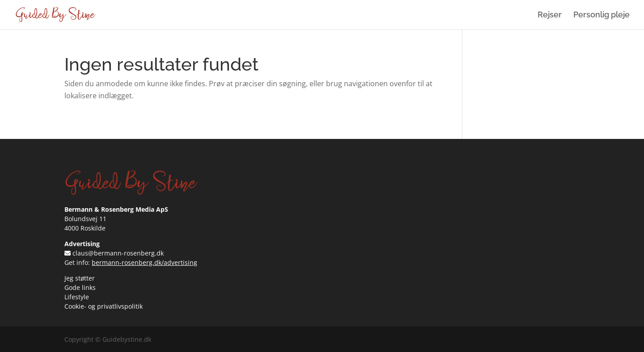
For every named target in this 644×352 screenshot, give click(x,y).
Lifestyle (77, 297)
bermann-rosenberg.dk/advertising (144, 262)
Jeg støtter (80, 278)
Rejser (550, 15)
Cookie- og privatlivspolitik (104, 306)
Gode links (80, 287)
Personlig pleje (602, 15)
